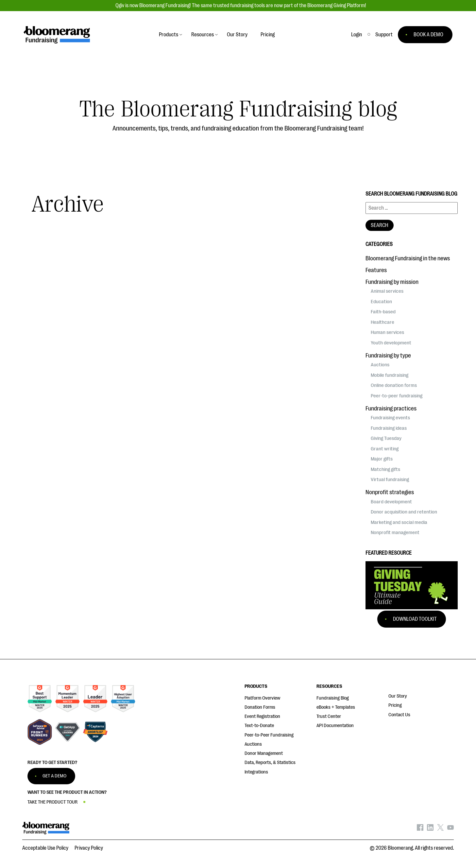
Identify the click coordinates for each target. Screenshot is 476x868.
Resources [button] (203, 35)
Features (376, 270)
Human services (387, 332)
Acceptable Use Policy (45, 848)
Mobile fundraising (390, 375)
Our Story (398, 696)
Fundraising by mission (392, 282)
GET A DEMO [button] (54, 776)
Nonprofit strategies (390, 492)
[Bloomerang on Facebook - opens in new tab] (420, 829)
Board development (391, 502)
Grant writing (385, 449)
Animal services (387, 291)
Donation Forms (260, 707)
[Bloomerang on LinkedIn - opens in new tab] (430, 829)
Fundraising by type (388, 356)
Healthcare (382, 322)
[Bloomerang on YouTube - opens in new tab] (450, 829)
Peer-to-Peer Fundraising (269, 735)
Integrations (256, 772)
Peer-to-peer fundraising (397, 396)
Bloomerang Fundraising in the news (408, 258)
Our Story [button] (237, 35)
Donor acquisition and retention (404, 512)
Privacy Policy (89, 848)
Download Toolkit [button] (415, 619)
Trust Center (329, 716)
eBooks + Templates (336, 707)
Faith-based (383, 312)
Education (381, 302)
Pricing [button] (268, 35)
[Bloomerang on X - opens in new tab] (440, 829)
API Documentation (335, 726)
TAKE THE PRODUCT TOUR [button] (52, 802)
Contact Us (399, 715)
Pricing (395, 705)
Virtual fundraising (390, 479)
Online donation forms (394, 385)
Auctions (380, 365)
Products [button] (169, 35)
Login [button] (357, 35)
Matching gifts (385, 469)
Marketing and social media (399, 522)
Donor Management (264, 753)
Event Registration (262, 716)
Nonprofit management (395, 532)
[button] (384, 35)
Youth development (391, 343)
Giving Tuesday (386, 438)
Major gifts (382, 459)
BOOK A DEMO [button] (428, 35)
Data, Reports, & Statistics (270, 763)
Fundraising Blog (333, 698)
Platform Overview (262, 698)
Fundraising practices (391, 408)
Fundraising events (390, 418)
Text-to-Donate (259, 726)
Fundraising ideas (389, 428)
